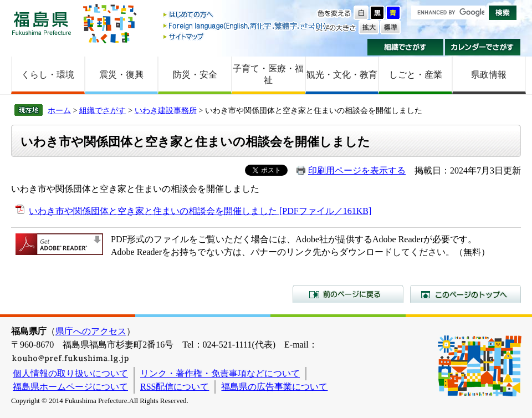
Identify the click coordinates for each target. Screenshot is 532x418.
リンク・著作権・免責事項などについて (220, 373)
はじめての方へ (245, 15)
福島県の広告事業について (274, 387)
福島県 (42, 23)
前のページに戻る (348, 294)
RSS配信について (175, 387)
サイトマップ (245, 36)
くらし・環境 (48, 75)
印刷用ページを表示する (357, 170)
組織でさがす (405, 47)
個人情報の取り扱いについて (70, 373)
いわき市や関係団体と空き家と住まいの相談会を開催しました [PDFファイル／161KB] (200, 211)
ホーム (59, 110)
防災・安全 (195, 75)
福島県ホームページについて (70, 387)
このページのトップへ (465, 294)
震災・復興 (121, 75)
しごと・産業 (416, 75)
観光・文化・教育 (342, 75)
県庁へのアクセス (91, 331)
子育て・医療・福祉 (268, 74)
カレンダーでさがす (483, 47)
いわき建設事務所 (166, 110)
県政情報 (489, 75)
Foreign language (245, 26)
